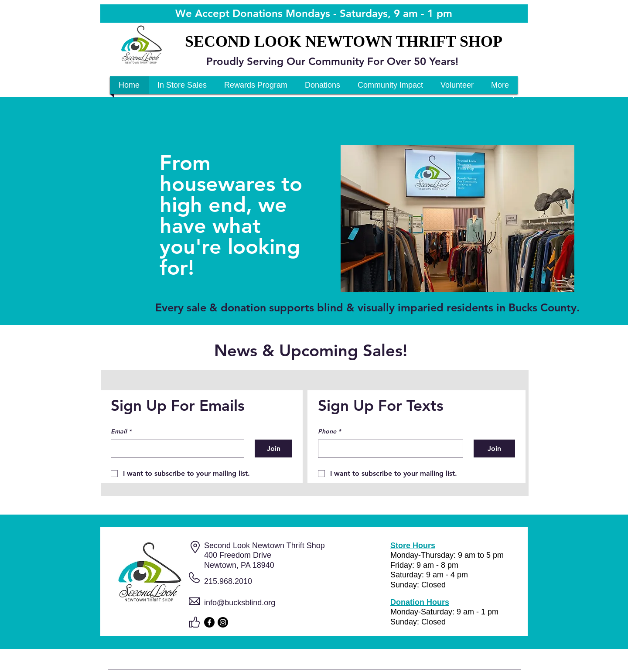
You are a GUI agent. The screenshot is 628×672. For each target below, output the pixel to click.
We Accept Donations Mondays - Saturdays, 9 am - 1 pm (314, 13)
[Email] (175, 449)
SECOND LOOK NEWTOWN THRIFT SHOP (344, 41)
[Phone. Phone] (388, 449)
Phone (329, 432)
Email (121, 432)
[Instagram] (223, 622)
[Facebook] (209, 622)
